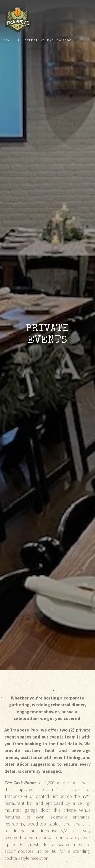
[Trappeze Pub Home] (19, 18)
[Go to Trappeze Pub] (47, 41)
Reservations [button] (48, 862)
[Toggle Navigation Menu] (87, 7)
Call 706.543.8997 (48, 851)
